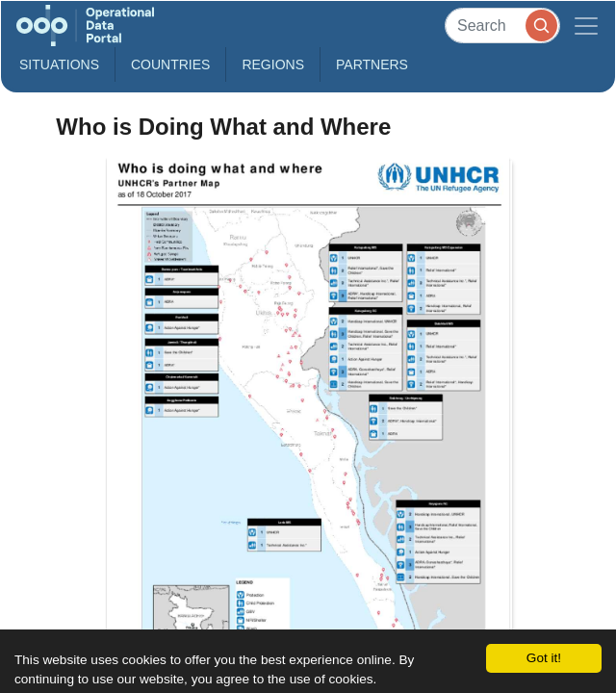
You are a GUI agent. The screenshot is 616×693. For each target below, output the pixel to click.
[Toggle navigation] (586, 26)
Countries (170, 64)
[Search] (502, 26)
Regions (273, 64)
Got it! (544, 658)
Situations (59, 64)
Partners (372, 64)
